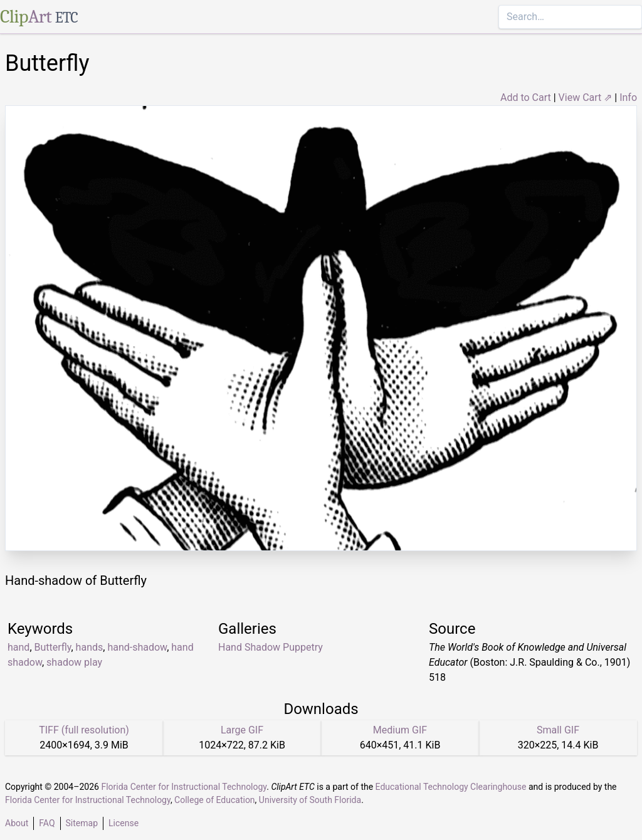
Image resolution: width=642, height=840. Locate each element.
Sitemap (82, 823)
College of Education (215, 800)
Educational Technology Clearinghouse (451, 787)
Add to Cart (526, 97)
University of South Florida (310, 800)
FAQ (47, 823)
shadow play (74, 662)
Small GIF (558, 730)
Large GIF (242, 730)
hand (18, 647)
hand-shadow (137, 647)
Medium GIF (400, 730)
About (17, 823)
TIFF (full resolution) (84, 730)
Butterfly (53, 647)
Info (628, 97)
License (124, 823)
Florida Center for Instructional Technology (184, 787)
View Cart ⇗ (586, 97)
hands (90, 647)
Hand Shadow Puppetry (271, 647)
